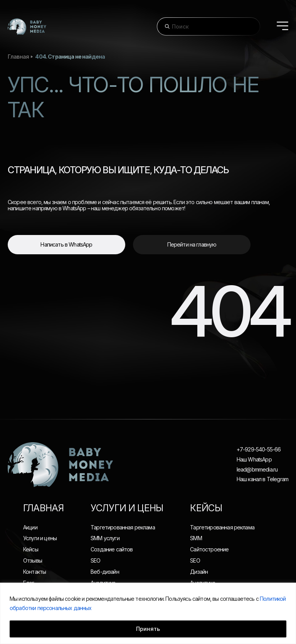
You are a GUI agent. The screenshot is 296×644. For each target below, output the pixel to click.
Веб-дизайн (105, 572)
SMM (196, 538)
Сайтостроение (209, 549)
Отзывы (33, 560)
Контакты (34, 572)
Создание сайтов (112, 549)
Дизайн (199, 572)
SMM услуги (105, 538)
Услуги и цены (40, 538)
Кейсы (31, 549)
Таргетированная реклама (123, 527)
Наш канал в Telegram (262, 479)
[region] (148, 613)
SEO (95, 560)
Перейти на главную (192, 244)
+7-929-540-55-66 (259, 450)
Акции (30, 527)
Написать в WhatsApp (66, 244)
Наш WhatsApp (254, 460)
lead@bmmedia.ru (257, 470)
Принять (148, 629)
